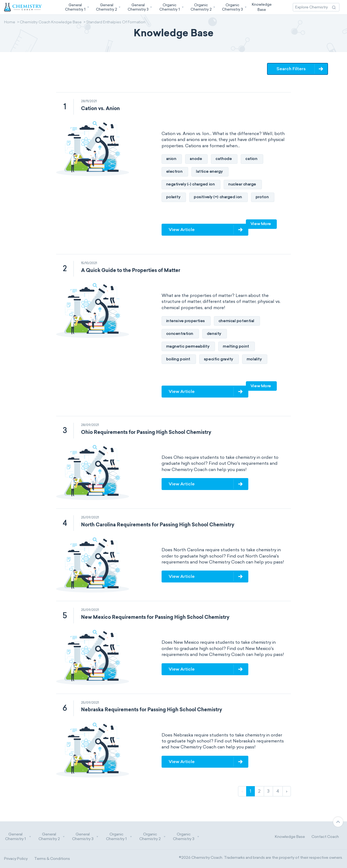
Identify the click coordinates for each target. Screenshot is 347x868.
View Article (182, 230)
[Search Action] (334, 7)
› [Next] (287, 791)
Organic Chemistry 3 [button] (186, 837)
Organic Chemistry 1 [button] (119, 837)
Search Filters (291, 69)
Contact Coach (325, 837)
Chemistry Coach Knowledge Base (51, 23)
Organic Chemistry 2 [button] (153, 837)
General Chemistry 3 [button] (85, 837)
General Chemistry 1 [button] (18, 837)
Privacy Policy (16, 859)
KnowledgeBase (262, 7)
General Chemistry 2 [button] (52, 837)
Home (10, 23)
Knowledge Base (290, 837)
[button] (76, 7)
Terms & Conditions (52, 859)
